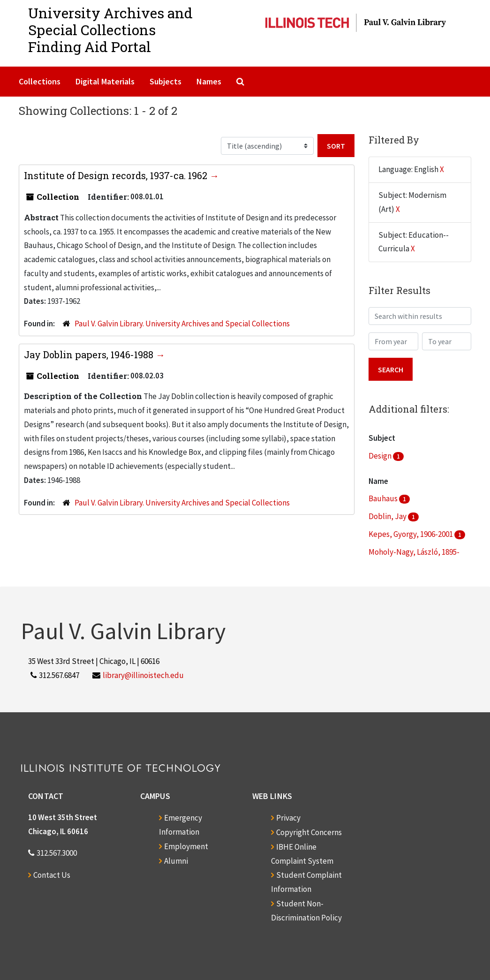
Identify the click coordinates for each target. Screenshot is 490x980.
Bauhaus (384, 498)
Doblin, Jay (388, 516)
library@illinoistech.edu (143, 675)
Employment (186, 846)
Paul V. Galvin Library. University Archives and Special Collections (182, 324)
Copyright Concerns (309, 832)
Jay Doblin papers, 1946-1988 (90, 354)
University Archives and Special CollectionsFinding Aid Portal (110, 30)
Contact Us (52, 875)
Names (209, 81)
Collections (40, 81)
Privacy (288, 818)
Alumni (176, 861)
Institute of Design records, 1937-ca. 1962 (117, 175)
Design (381, 456)
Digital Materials (105, 81)
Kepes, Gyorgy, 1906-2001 (411, 534)
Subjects (166, 81)
